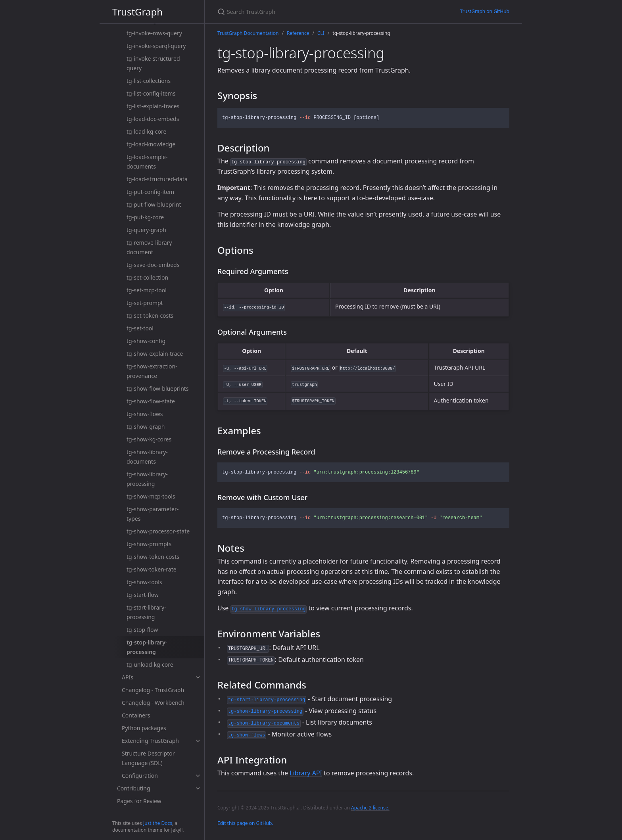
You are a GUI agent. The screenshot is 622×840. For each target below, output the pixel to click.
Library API (306, 773)
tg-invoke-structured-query (154, 63)
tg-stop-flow (142, 630)
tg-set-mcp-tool (147, 290)
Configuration (140, 776)
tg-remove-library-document (150, 247)
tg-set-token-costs (150, 315)
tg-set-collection (147, 277)
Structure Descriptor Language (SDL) (148, 758)
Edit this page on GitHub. (245, 823)
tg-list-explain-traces (153, 106)
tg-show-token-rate (152, 569)
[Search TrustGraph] (311, 12)
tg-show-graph (146, 427)
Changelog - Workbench (153, 703)
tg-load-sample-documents (147, 162)
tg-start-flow (143, 595)
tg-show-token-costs (153, 557)
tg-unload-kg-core (150, 665)
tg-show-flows (145, 414)
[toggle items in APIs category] (198, 677)
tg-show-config (146, 341)
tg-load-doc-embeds (153, 119)
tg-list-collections (149, 81)
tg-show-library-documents (147, 457)
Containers (136, 715)
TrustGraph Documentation (248, 33)
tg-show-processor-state (158, 531)
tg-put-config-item (150, 192)
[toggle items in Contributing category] (198, 788)
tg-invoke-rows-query (154, 33)
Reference (298, 33)
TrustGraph (137, 12)
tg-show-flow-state (151, 401)
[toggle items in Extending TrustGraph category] (198, 741)
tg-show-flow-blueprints (158, 388)
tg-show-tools (144, 582)
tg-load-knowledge (151, 144)
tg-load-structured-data (157, 179)
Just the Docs (158, 823)
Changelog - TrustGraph (153, 690)
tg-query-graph (146, 230)
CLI (321, 33)
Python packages (144, 728)
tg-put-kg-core (145, 217)
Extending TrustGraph (150, 741)
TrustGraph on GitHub (485, 11)
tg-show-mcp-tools (151, 496)
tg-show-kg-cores (149, 439)
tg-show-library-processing (147, 479)
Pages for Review (139, 801)
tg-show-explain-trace (155, 354)
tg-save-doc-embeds (153, 265)
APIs (128, 677)
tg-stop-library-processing (147, 647)
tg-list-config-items (151, 93)
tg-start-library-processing (146, 612)
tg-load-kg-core (146, 131)
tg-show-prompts (149, 544)
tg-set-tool (140, 328)
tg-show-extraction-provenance (152, 371)
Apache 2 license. (370, 808)
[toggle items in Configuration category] (198, 776)
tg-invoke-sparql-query (156, 46)
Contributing (134, 788)
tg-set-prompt (145, 303)
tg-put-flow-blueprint (154, 204)
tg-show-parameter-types (153, 514)
